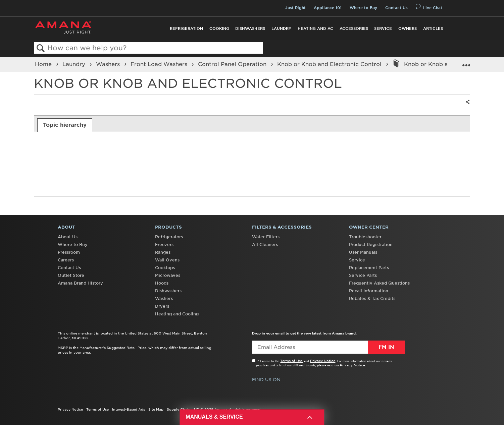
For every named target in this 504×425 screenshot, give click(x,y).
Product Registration (371, 245)
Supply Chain (179, 409)
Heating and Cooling (177, 314)
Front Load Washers (160, 64)
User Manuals (363, 252)
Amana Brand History (80, 283)
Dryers (162, 306)
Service (383, 28)
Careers (66, 260)
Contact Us (396, 8)
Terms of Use (291, 361)
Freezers (164, 245)
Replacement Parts (369, 268)
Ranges (163, 252)
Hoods (162, 283)
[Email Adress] (328, 347)
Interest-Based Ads (129, 409)
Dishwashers (250, 28)
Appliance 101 (328, 8)
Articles (433, 28)
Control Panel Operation (233, 64)
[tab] (65, 125)
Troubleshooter (365, 237)
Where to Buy (363, 8)
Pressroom (69, 252)
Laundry (281, 28)
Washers (109, 64)
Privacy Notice (323, 361)
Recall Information (369, 291)
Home (44, 64)
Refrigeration (186, 28)
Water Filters (266, 237)
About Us (68, 237)
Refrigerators (169, 237)
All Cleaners (265, 245)
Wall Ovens (167, 260)
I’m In (386, 347)
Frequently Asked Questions (379, 283)
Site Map (156, 409)
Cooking (219, 28)
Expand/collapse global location (466, 63)
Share (467, 106)
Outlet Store (71, 275)
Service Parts (363, 275)
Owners (408, 28)
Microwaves (168, 275)
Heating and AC (315, 28)
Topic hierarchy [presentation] (65, 125)
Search (41, 48)
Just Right (295, 8)
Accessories (354, 28)
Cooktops (165, 268)
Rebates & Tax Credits (372, 298)
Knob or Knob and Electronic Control (330, 64)
